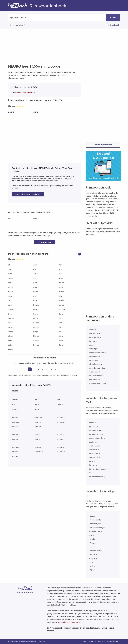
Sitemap (93, 641)
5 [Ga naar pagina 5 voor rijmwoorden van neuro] (47, 369)
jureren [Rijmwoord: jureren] (92, 341)
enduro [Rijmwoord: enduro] (15, 435)
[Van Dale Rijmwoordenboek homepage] (19, 6)
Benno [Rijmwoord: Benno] (11, 318)
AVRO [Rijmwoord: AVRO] (61, 300)
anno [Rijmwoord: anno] (36, 292)
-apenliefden (95, 531)
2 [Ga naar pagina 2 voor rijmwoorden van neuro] (34, 369)
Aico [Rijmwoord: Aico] (10, 274)
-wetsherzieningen (97, 528)
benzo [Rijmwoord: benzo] (61, 318)
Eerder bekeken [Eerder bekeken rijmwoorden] (16, 25)
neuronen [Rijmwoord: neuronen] (16, 447)
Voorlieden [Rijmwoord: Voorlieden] (94, 356)
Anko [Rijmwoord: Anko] (10, 292)
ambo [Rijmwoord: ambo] (61, 283)
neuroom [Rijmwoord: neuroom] (16, 422)
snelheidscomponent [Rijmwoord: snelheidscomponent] (98, 383)
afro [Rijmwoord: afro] (35, 269)
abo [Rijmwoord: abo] (10, 265)
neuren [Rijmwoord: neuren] (15, 439)
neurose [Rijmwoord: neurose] (61, 422)
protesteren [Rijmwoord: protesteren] (94, 337)
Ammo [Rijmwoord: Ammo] (36, 287)
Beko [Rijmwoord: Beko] (61, 314)
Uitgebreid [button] (114, 25)
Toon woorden (45, 242)
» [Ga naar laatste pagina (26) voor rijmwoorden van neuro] (79, 369)
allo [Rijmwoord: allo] (10, 283)
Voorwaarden (113, 641)
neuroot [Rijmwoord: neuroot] (38, 422)
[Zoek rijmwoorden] (33, 18)
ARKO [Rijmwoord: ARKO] (61, 292)
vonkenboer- (95, 446)
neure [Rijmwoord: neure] (37, 409)
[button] (80, 254)
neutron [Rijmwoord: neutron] (38, 426)
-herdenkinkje (95, 551)
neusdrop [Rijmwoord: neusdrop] (39, 452)
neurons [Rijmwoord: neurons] (61, 418)
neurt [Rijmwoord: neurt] (60, 399)
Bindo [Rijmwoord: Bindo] (11, 332)
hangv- (92, 465)
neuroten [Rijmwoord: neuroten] (16, 452)
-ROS (91, 570)
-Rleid (92, 543)
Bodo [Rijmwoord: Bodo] (61, 341)
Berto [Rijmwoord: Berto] (61, 323)
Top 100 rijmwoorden (103, 145)
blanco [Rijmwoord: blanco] (36, 336)
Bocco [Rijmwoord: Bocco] (36, 341)
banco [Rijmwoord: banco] (11, 309)
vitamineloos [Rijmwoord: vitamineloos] (95, 364)
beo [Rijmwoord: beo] (10, 323)
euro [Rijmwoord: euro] (36, 112)
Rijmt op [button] (13, 18)
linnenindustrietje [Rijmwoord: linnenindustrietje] (97, 353)
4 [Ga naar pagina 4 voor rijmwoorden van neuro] (42, 369)
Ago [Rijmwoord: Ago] (60, 269)
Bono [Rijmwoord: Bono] (61, 345)
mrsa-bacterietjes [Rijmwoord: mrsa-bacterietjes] (97, 368)
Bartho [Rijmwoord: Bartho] (62, 309)
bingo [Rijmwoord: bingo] (36, 332)
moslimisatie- (95, 430)
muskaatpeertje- (97, 477)
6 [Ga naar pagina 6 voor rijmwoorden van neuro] (51, 369)
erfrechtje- (94, 454)
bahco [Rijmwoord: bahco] (61, 305)
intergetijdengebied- (98, 469)
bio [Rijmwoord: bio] (60, 332)
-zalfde (92, 555)
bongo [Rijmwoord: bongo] (36, 345)
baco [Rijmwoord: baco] (10, 305)
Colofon (102, 641)
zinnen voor (25, 92)
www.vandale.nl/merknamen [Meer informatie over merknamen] (69, 622)
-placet (92, 558)
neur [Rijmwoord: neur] (37, 404)
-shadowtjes (95, 524)
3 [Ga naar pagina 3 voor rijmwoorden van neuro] (38, 369)
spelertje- (93, 442)
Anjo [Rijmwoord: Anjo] (61, 287)
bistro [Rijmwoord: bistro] (11, 336)
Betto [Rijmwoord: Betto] (10, 327)
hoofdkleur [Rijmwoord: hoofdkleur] (94, 380)
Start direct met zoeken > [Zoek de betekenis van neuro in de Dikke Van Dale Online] (28, 194)
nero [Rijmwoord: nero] (37, 399)
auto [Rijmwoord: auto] (10, 300)
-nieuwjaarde (95, 520)
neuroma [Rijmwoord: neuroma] (38, 418)
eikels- (92, 423)
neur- (36, 218)
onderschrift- (95, 457)
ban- (91, 473)
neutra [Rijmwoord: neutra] (60, 439)
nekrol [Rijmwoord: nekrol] (37, 435)
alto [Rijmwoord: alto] (35, 283)
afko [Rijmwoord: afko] (10, 269)
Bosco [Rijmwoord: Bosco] (11, 349)
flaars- (92, 461)
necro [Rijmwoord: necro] (14, 409)
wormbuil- (94, 450)
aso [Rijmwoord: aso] (35, 296)
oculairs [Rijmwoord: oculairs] (93, 329)
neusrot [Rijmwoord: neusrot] (15, 426)
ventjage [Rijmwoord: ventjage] (93, 349)
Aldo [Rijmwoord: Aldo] (61, 278)
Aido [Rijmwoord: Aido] (35, 274)
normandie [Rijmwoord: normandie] (94, 333)
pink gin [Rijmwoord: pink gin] (93, 345)
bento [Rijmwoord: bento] (36, 318)
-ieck (91, 566)
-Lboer (92, 516)
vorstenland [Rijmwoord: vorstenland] (94, 372)
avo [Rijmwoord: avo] (35, 300)
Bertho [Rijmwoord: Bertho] (36, 323)
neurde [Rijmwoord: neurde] (60, 435)
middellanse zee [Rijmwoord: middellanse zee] (96, 376)
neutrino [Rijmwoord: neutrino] (61, 452)
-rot (91, 535)
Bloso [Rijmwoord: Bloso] (61, 336)
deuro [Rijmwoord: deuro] (11, 112)
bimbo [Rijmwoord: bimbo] (61, 327)
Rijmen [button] (113, 17)
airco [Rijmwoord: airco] (10, 278)
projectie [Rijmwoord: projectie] (93, 360)
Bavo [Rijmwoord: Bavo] (36, 314)
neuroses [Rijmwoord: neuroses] (61, 447)
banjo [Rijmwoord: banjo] (36, 309)
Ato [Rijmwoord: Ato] (60, 296)
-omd (92, 539)
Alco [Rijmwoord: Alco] (35, 278)
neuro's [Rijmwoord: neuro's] (15, 418)
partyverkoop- (95, 434)
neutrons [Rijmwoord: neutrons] (15, 456)
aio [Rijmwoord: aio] (60, 274)
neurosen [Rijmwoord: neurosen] (39, 447)
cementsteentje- (96, 438)
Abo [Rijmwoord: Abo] (35, 265)
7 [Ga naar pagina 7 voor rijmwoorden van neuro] (55, 369)
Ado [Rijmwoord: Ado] (60, 265)
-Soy (91, 562)
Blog (85, 641)
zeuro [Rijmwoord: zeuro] (60, 404)
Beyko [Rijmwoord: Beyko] (36, 327)
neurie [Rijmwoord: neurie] (37, 439)
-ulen (91, 547)
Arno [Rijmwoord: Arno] (10, 296)
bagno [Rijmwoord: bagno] (36, 305)
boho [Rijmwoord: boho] (10, 345)
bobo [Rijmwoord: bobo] (10, 341)
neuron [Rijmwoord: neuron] (15, 391)
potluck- (93, 426)
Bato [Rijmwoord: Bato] (10, 314)
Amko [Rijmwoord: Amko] (11, 287)
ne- (10, 218)
